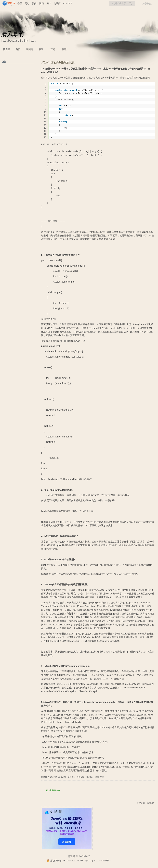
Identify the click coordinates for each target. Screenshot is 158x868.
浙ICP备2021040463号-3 (98, 861)
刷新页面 (141, 803)
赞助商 (57, 3)
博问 (41, 3)
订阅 (53, 49)
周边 (27, 3)
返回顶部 (151, 803)
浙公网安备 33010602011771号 (65, 861)
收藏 (97, 777)
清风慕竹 (13, 34)
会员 (20, 3)
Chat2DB (68, 3)
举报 (102, 777)
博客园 (7, 49)
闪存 (49, 3)
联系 (41, 49)
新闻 (34, 3)
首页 (18, 49)
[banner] (7, 3)
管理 (64, 49)
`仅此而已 (71, 777)
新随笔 (30, 49)
